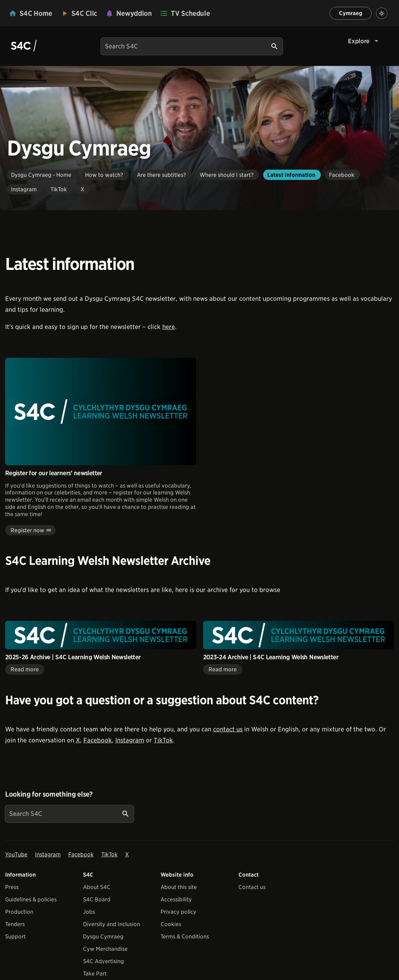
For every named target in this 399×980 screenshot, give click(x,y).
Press (12, 887)
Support (15, 937)
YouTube (16, 854)
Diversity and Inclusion (112, 924)
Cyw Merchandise (105, 949)
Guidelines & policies (31, 899)
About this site (179, 887)
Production (19, 912)
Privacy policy (178, 912)
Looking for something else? (49, 794)
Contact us (252, 887)
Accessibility (176, 899)
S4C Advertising (103, 961)
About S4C (97, 887)
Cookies (171, 924)
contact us (228, 729)
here (169, 327)
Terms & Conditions (185, 937)
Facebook (98, 740)
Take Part (95, 974)
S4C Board (97, 899)
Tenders (15, 924)
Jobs (89, 912)
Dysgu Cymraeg (103, 937)
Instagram (130, 740)
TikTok (163, 740)
